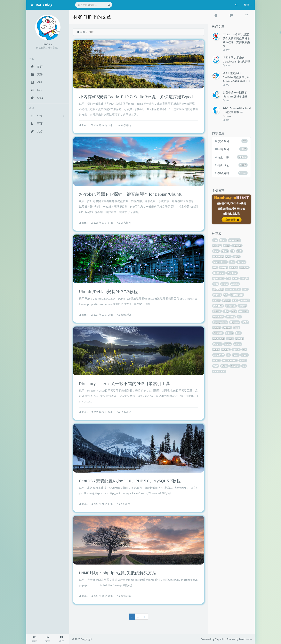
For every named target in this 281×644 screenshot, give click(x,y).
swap (236, 355)
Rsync (245, 355)
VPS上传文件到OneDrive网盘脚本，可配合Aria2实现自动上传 (237, 77)
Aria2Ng (231, 317)
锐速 (216, 366)
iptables (244, 267)
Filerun (217, 311)
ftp (228, 278)
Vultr (230, 339)
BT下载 (217, 246)
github (238, 344)
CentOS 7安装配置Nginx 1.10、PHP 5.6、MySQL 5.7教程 (130, 481)
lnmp (216, 251)
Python (217, 295)
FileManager (237, 295)
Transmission (233, 289)
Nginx (237, 256)
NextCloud (219, 273)
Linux (223, 240)
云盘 (216, 284)
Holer (216, 349)
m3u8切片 (218, 355)
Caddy (233, 267)
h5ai (232, 262)
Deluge (239, 339)
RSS (235, 300)
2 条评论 (124, 504)
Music (243, 360)
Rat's (85, 125)
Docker (241, 262)
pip (244, 366)
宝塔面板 (218, 333)
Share (225, 251)
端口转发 (218, 289)
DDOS (224, 366)
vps (215, 240)
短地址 (226, 300)
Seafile (217, 328)
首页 (81, 32)
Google (244, 278)
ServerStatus (230, 360)
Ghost (216, 360)
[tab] (216, 15)
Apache (235, 284)
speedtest (218, 278)
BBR (228, 256)
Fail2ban (235, 366)
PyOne (236, 349)
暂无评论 (124, 315)
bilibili (228, 344)
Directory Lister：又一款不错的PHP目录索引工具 (124, 384)
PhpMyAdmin (220, 322)
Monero (217, 344)
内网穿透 (218, 306)
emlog (216, 300)
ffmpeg (226, 349)
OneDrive (218, 256)
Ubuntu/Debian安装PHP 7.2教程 (108, 292)
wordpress (235, 240)
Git (226, 295)
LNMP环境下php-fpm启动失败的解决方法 (118, 573)
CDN (245, 289)
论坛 (237, 328)
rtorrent (244, 311)
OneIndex (218, 317)
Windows (232, 273)
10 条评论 (124, 412)
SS (228, 355)
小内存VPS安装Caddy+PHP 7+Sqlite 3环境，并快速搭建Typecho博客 (142, 97)
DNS (238, 333)
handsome (219, 339)
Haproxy (235, 322)
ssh (215, 267)
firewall (227, 328)
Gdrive (229, 333)
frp (244, 349)
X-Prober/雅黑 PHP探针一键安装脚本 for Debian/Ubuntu (131, 194)
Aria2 (227, 246)
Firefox (242, 306)
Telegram (231, 306)
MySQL (223, 267)
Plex (234, 311)
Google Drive (220, 262)
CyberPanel (219, 371)
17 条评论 (124, 223)
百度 (239, 251)
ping (226, 311)
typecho (237, 246)
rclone (225, 284)
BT (239, 317)
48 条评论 (124, 125)
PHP (235, 278)
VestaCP (245, 300)
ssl (233, 251)
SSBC (245, 322)
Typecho (220, 639)
